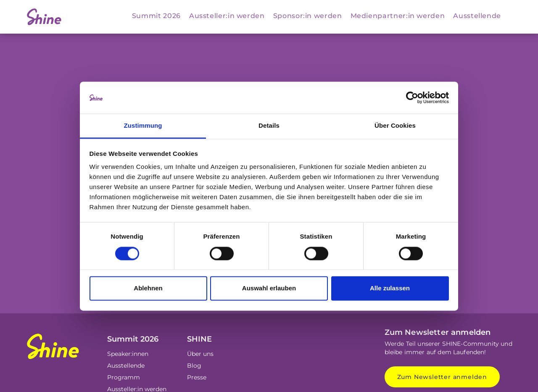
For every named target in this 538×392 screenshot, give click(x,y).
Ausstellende (477, 16)
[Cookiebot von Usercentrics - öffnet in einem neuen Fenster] (412, 97)
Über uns (200, 354)
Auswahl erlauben (269, 288)
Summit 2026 (156, 16)
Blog (194, 366)
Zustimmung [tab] (143, 126)
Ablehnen (148, 288)
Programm (124, 377)
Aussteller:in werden (227, 16)
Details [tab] (269, 126)
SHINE (199, 339)
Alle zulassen (390, 288)
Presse (197, 377)
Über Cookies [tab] (395, 126)
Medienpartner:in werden (398, 16)
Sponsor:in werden (308, 16)
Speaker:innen (128, 354)
